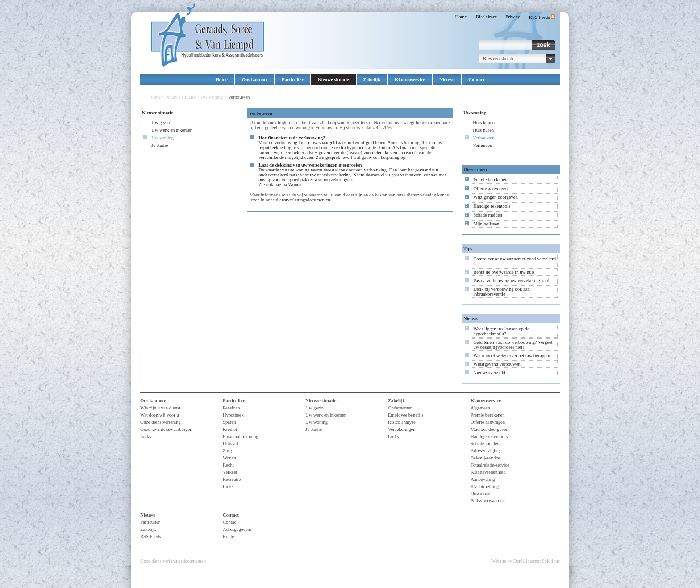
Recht (228, 465)
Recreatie (232, 479)
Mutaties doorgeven (490, 429)
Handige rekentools (492, 206)
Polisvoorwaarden (488, 501)
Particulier (293, 80)
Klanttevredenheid (488, 472)
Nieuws (447, 80)
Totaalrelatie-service (490, 465)
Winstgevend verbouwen (497, 364)
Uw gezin (160, 123)
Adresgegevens (237, 529)
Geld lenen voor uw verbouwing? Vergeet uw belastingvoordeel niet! (513, 345)
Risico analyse (402, 422)
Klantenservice (410, 80)
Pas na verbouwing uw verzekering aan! (511, 281)
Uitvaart (231, 444)
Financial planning (241, 436)
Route (228, 536)
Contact (476, 80)
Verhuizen (482, 145)
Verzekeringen (402, 429)
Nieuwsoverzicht (489, 373)
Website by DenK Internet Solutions (525, 561)
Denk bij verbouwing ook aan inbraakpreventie (502, 292)
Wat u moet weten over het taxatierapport (512, 356)
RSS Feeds (542, 17)
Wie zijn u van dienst (160, 408)
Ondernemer (400, 408)
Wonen (295, 185)
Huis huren (483, 130)
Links (146, 436)
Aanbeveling (483, 479)
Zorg (227, 451)
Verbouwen (484, 138)
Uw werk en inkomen (172, 130)
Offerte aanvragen (490, 189)
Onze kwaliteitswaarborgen (166, 429)
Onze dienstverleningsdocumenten (173, 561)
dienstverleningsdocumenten (303, 200)
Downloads (481, 494)
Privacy (513, 17)
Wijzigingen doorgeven (496, 197)
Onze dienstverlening (160, 422)
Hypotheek (233, 415)
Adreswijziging (485, 451)
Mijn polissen (486, 224)
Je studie (160, 145)
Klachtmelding (485, 486)
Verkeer (230, 472)
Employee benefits (406, 415)
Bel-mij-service (485, 458)
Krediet (230, 429)
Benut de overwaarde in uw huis (504, 272)
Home (461, 17)
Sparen (229, 422)
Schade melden (488, 215)
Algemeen (480, 408)
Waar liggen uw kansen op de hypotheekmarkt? (501, 331)
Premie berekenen (490, 180)
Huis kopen (484, 123)
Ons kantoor (255, 80)
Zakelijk (372, 80)
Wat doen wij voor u (160, 415)
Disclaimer (486, 17)
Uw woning (212, 97)
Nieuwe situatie (333, 80)
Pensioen (231, 408)
